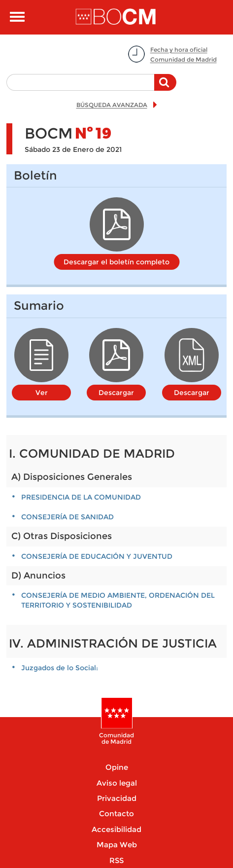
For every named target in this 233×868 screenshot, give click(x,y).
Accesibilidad (116, 829)
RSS (116, 860)
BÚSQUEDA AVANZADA (112, 105)
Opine (117, 767)
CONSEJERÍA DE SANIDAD (67, 517)
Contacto (116, 814)
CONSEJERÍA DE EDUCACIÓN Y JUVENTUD (97, 556)
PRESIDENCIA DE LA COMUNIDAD (81, 497)
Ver (42, 393)
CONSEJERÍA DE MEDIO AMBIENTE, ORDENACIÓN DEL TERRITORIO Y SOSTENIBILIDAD (118, 600)
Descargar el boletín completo (116, 262)
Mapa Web (117, 845)
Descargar (116, 393)
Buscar (165, 87)
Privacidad (117, 798)
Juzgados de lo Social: (60, 668)
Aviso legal (117, 783)
